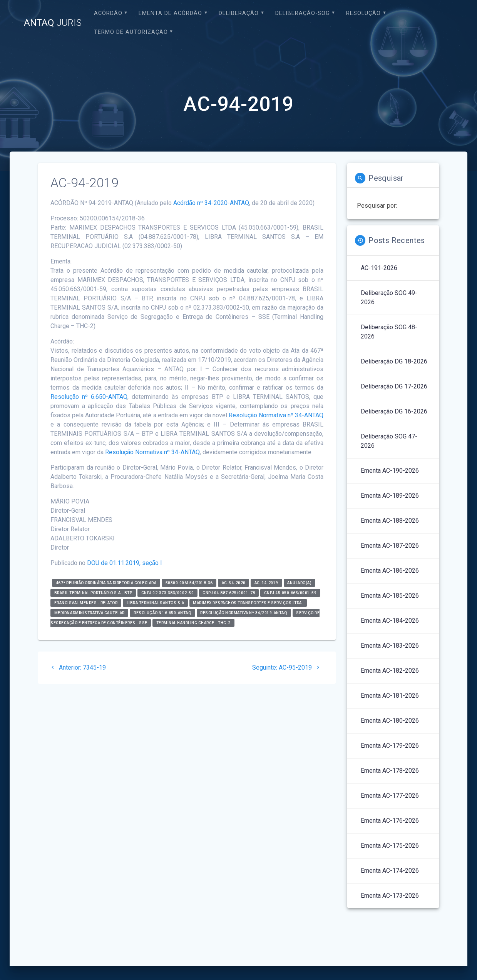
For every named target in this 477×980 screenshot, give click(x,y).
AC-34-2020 (234, 583)
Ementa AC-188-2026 (390, 521)
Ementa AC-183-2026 (390, 646)
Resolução (363, 13)
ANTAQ (53, 23)
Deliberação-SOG (303, 13)
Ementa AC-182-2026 (390, 671)
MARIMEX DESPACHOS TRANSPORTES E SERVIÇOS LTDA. (248, 603)
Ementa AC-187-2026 (390, 546)
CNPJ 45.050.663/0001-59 (290, 593)
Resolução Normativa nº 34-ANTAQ (276, 415)
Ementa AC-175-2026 (390, 846)
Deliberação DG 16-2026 (394, 411)
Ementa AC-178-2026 (390, 771)
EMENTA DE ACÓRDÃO (170, 13)
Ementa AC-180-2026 (390, 721)
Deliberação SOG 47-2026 (389, 441)
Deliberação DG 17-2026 (394, 386)
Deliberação (239, 13)
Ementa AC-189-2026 (390, 496)
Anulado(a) (299, 583)
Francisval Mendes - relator (86, 603)
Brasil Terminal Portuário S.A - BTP (93, 593)
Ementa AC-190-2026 (390, 471)
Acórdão (108, 13)
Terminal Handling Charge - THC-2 (193, 623)
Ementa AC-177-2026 (390, 796)
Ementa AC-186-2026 (390, 571)
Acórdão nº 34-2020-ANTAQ (211, 203)
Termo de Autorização (131, 32)
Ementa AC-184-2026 (390, 621)
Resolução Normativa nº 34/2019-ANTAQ (244, 613)
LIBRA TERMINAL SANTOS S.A (156, 603)
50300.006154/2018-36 (189, 583)
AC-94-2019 (266, 583)
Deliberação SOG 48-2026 (389, 332)
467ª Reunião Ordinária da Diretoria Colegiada (106, 583)
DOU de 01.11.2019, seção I (125, 563)
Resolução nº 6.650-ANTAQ (89, 397)
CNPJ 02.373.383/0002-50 (168, 593)
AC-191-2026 (379, 268)
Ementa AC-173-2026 (390, 896)
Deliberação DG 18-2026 (394, 361)
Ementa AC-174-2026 (390, 871)
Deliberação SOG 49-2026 (389, 297)
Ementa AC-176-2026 (390, 821)
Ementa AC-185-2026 (390, 596)
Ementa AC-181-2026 (390, 696)
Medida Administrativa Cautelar (90, 613)
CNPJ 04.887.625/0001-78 (229, 593)
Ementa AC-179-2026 (390, 746)
